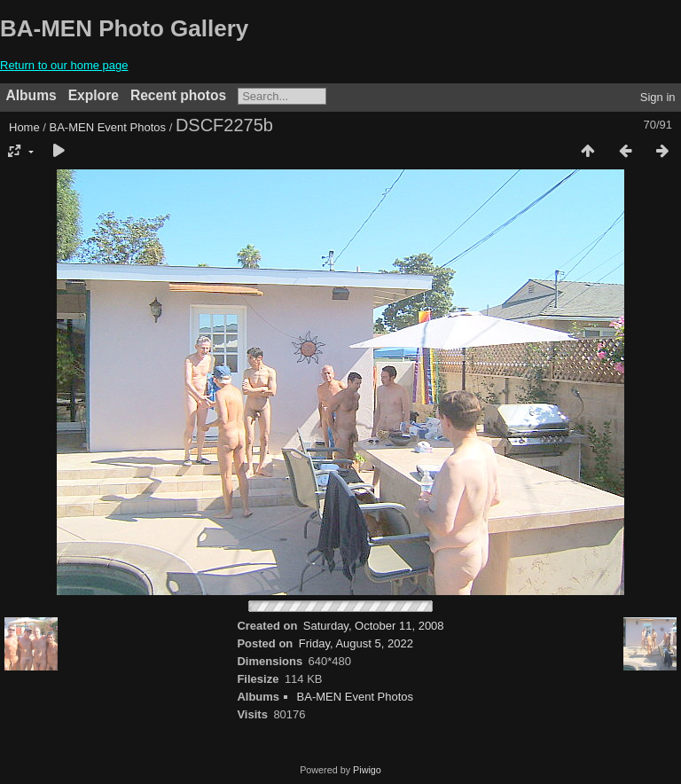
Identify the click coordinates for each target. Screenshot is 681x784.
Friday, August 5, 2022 (356, 643)
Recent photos (178, 95)
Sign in (658, 97)
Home (24, 127)
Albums (31, 95)
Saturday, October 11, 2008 (374, 626)
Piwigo (367, 770)
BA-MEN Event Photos (108, 127)
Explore (94, 95)
